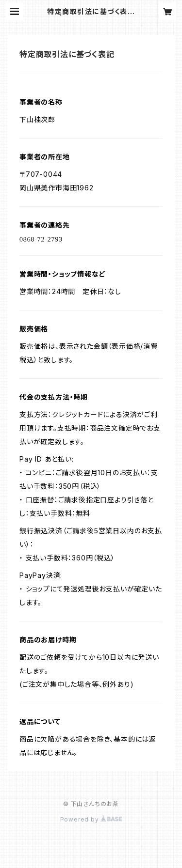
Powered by (91, 819)
